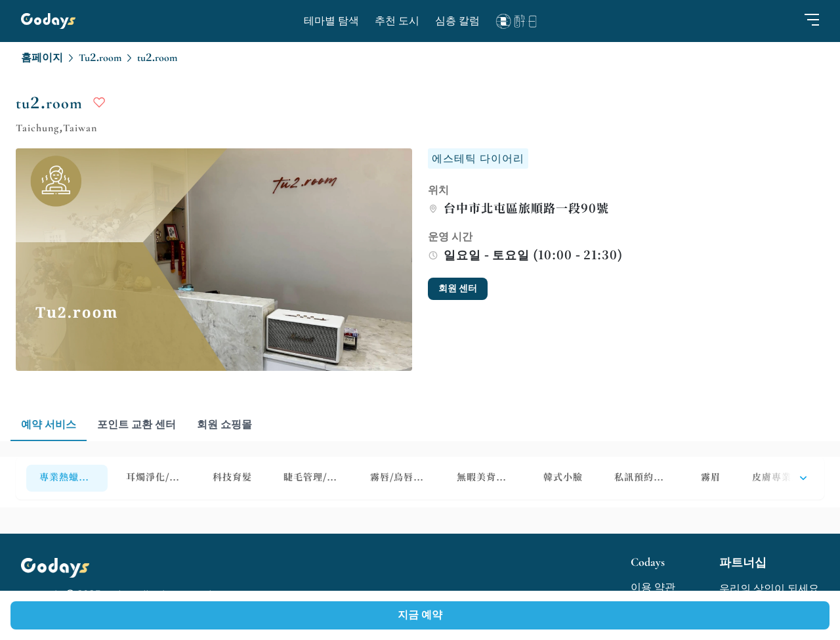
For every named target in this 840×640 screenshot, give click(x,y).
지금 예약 (420, 615)
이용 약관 (653, 587)
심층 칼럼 (457, 21)
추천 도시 (397, 21)
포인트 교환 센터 (136, 425)
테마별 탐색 (331, 21)
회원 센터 (458, 288)
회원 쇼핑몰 (224, 425)
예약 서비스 (49, 425)
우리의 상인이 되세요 (769, 589)
